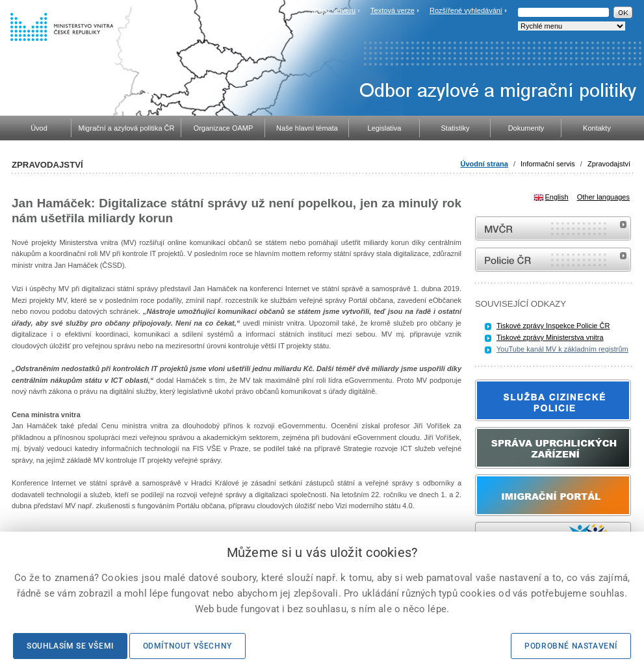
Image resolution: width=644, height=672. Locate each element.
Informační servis (548, 164)
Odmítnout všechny (187, 646)
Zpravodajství (609, 164)
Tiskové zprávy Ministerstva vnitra (550, 337)
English (557, 197)
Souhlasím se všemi (70, 646)
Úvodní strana (484, 164)
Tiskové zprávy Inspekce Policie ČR (553, 326)
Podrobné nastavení (571, 646)
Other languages (603, 197)
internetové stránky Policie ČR (553, 260)
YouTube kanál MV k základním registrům (562, 349)
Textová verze (393, 10)
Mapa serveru (334, 10)
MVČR (553, 228)
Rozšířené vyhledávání (466, 10)
